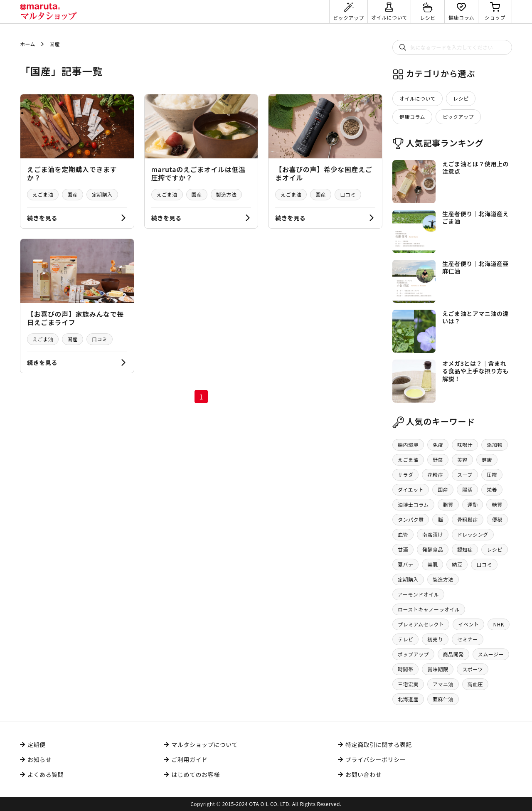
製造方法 (227, 194)
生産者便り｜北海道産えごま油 (475, 217)
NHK (499, 624)
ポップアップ (413, 654)
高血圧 (475, 684)
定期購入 (102, 194)
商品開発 (453, 654)
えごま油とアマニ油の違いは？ (475, 317)
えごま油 (43, 194)
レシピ (461, 98)
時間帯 (405, 669)
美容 (462, 460)
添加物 (494, 445)
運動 (473, 504)
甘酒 (403, 549)
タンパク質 (411, 519)
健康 (487, 460)
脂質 (448, 504)
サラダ (405, 475)
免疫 (438, 445)
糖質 (497, 504)
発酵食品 (433, 549)
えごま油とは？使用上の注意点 (475, 168)
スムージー (491, 654)
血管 (403, 534)
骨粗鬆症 (468, 519)
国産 (73, 194)
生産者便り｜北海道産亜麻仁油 (475, 267)
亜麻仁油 (443, 699)
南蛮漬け (433, 534)
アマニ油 (443, 684)
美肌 (432, 564)
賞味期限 (438, 669)
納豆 (457, 564)
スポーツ (473, 669)
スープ (465, 475)
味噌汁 (465, 445)
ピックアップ (458, 117)
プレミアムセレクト (421, 624)
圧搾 (492, 475)
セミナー (468, 639)
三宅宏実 (408, 684)
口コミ (348, 194)
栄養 (492, 489)
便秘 (497, 519)
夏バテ (405, 564)
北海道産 (408, 699)
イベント (468, 624)
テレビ (405, 639)
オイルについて (417, 98)
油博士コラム (413, 504)
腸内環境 (408, 445)
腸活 (467, 489)
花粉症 (435, 475)
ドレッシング (473, 534)
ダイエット (411, 489)
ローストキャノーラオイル (429, 609)
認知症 (465, 549)
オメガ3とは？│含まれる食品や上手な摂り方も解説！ (475, 371)
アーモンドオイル (418, 594)
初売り (435, 639)
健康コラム (412, 117)
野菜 (438, 460)
